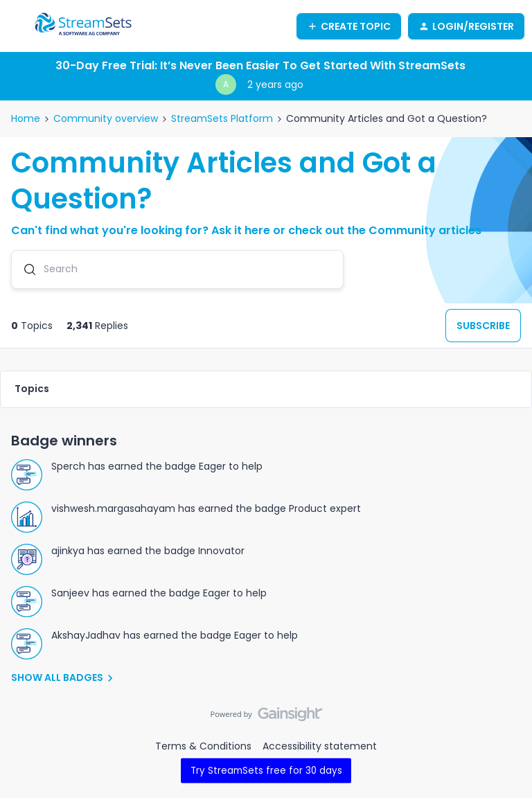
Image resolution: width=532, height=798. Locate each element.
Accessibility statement (320, 746)
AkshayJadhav (86, 635)
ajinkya (68, 551)
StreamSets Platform (222, 118)
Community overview (106, 118)
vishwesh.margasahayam (113, 508)
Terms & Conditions (203, 746)
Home (26, 118)
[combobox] (177, 269)
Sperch (68, 466)
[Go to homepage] (83, 26)
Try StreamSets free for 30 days (266, 770)
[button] (15, 28)
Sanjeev (70, 593)
